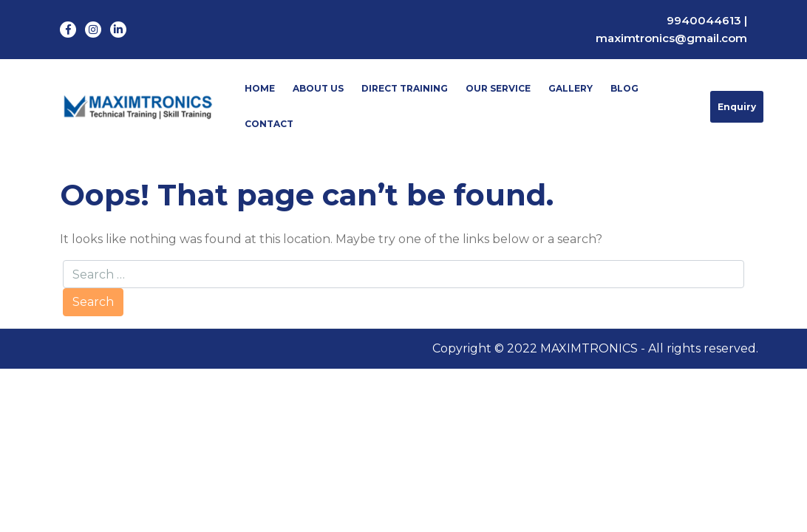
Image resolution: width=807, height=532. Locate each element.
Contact (269, 124)
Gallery (571, 88)
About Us (318, 88)
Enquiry (737, 107)
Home (260, 88)
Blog (624, 88)
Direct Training (405, 88)
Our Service (498, 88)
